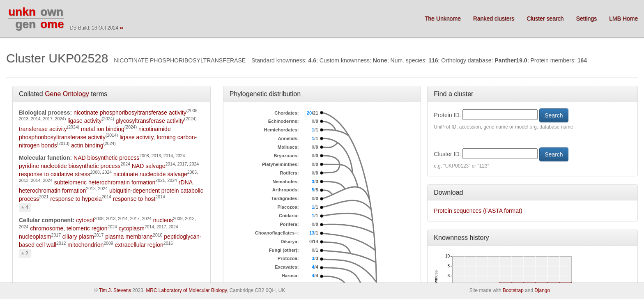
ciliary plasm (78, 237)
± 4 (25, 207)
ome (52, 24)
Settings (586, 18)
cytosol (85, 220)
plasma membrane (129, 237)
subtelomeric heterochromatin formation (105, 182)
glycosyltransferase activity (150, 121)
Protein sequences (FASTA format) (478, 211)
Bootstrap (513, 290)
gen (25, 24)
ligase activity (84, 121)
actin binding (87, 145)
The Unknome (443, 18)
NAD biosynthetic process (106, 158)
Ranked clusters (494, 18)
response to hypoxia (76, 199)
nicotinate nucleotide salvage (150, 174)
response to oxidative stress (55, 174)
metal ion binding (103, 129)
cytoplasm (132, 228)
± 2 (25, 253)
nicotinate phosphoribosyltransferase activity (130, 113)
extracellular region (139, 245)
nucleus (163, 220)
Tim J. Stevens (115, 290)
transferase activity (43, 129)
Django (542, 290)
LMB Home (623, 18)
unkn (22, 12)
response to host (134, 199)
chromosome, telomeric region (69, 228)
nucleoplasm (35, 237)
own (52, 12)
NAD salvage (149, 166)
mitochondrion (85, 245)
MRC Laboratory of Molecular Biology (186, 290)
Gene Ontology (67, 94)
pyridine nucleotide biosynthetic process (70, 166)
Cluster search (545, 18)
